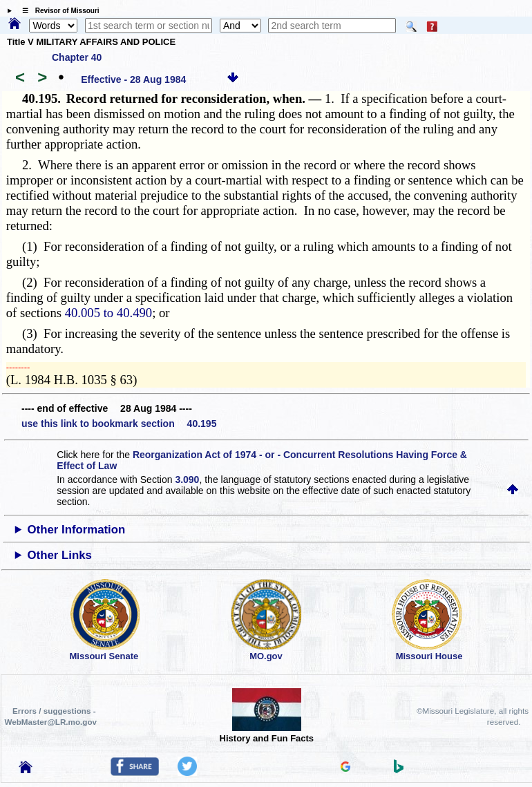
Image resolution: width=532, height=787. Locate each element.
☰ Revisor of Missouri (57, 11)
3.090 (187, 480)
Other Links (60, 555)
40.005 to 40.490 (108, 313)
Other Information (77, 530)
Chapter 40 (77, 57)
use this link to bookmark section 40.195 (119, 424)
